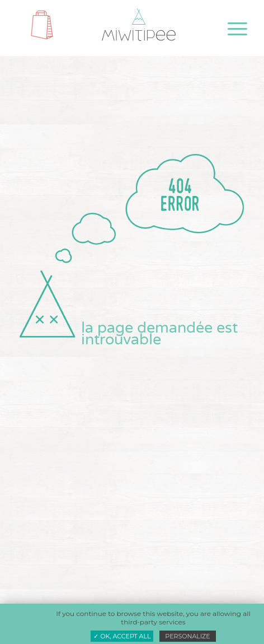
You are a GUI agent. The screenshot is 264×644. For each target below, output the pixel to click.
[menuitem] (229, 29)
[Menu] (229, 29)
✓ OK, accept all (122, 636)
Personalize (187, 636)
